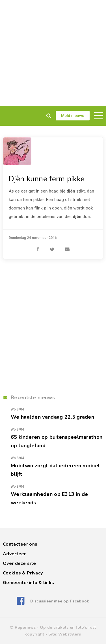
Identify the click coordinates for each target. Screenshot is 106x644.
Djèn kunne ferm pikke (47, 179)
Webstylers (70, 634)
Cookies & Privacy (23, 573)
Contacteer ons (20, 544)
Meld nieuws (73, 116)
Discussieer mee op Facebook (60, 601)
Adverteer (14, 554)
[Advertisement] (53, 53)
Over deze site (19, 563)
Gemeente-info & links (28, 583)
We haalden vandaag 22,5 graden (52, 417)
